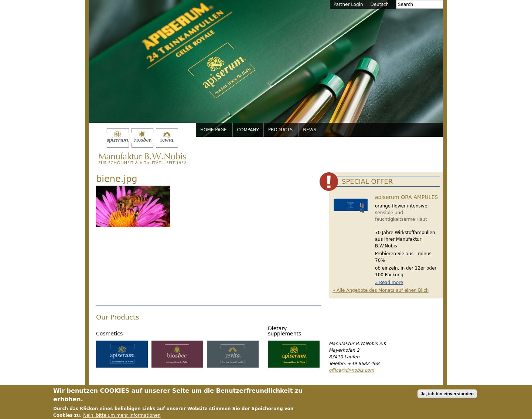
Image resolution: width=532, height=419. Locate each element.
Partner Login (348, 4)
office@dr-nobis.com (352, 370)
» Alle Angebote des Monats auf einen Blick (381, 290)
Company (248, 130)
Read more (391, 283)
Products (280, 130)
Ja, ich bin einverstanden (447, 396)
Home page (214, 130)
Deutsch (380, 4)
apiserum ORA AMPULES (406, 197)
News (310, 130)
